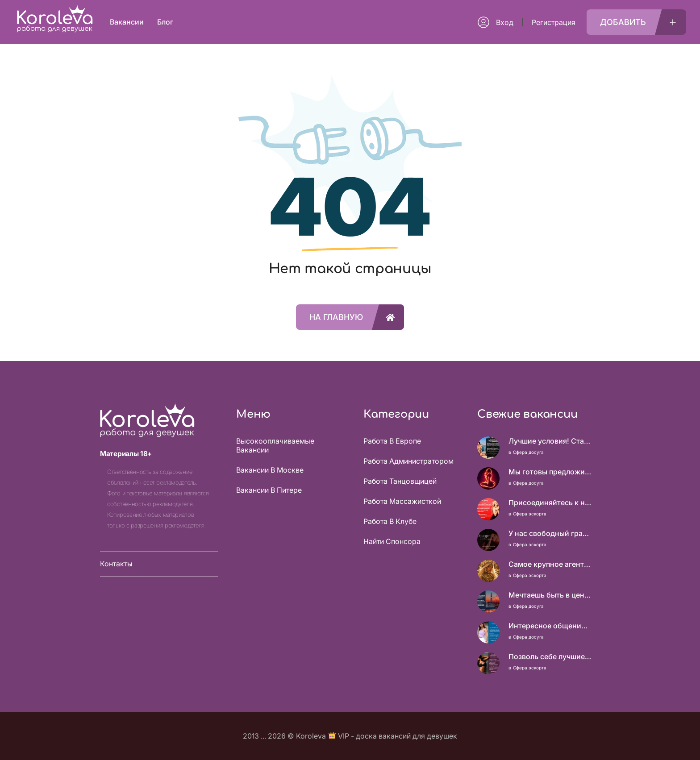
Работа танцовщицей (400, 481)
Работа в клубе (390, 521)
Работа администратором (408, 461)
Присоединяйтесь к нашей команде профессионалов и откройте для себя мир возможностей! (550, 503)
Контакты (116, 563)
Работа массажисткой (402, 501)
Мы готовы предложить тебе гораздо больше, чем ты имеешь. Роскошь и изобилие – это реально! (550, 472)
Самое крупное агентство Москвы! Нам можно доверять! (550, 564)
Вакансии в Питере (269, 490)
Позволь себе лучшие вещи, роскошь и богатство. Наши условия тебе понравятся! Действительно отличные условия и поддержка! (550, 656)
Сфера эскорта (530, 514)
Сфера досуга (528, 452)
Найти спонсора (392, 541)
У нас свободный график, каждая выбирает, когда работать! (550, 533)
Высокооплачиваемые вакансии (275, 445)
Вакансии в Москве (270, 470)
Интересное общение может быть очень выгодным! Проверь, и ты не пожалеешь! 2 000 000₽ (550, 626)
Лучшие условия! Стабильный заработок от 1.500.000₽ (550, 441)
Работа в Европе (392, 441)
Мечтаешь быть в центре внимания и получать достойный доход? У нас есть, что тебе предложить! (550, 595)
